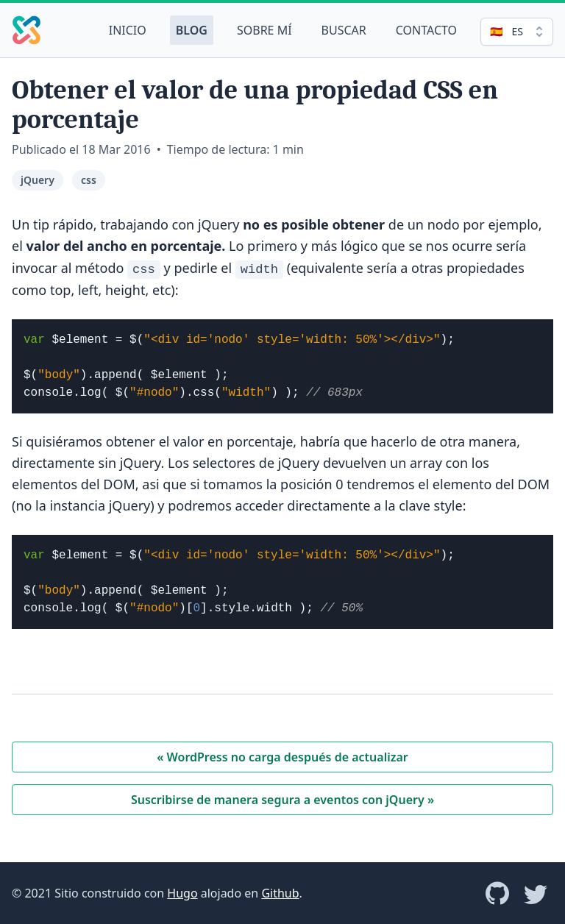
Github (280, 893)
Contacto (426, 30)
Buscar (344, 30)
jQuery (38, 180)
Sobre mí (264, 30)
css (89, 180)
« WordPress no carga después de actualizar (282, 757)
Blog (192, 30)
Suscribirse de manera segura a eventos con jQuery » (282, 800)
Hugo (182, 893)
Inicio (128, 30)
